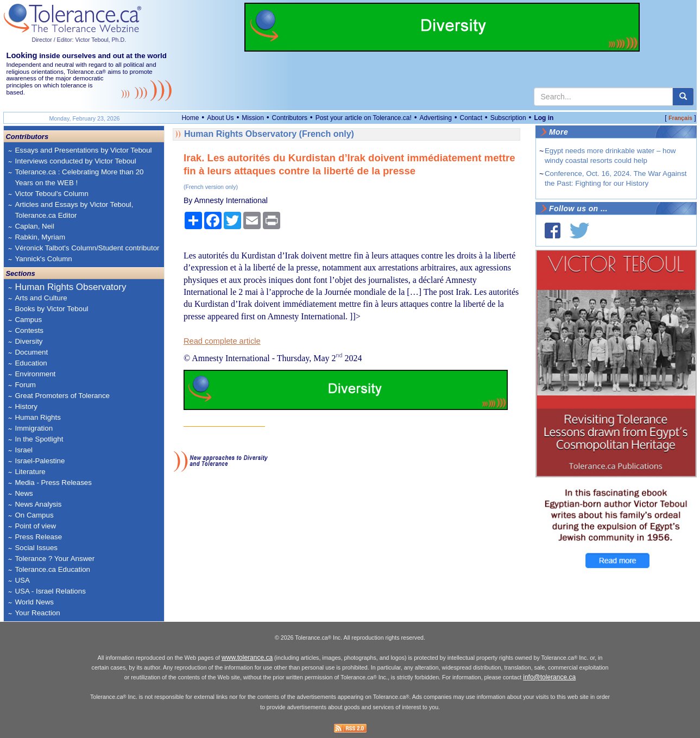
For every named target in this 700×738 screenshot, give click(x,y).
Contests (29, 330)
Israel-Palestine (40, 461)
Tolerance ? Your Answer (55, 559)
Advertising (436, 118)
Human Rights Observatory (70, 287)
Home (190, 118)
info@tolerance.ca (549, 677)
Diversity (29, 341)
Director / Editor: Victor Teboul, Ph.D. (79, 40)
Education (31, 363)
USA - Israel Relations (50, 591)
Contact (471, 118)
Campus (28, 320)
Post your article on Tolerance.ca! (364, 118)
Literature (30, 472)
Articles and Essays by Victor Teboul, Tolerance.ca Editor (74, 210)
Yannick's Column (43, 259)
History (26, 406)
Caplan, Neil (34, 226)
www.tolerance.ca (247, 658)
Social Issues (36, 548)
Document (31, 352)
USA (22, 580)
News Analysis (38, 504)
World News (34, 602)
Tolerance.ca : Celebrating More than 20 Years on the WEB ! (79, 177)
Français (680, 118)
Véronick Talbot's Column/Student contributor (87, 248)
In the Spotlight (39, 439)
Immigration (34, 428)
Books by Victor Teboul (51, 309)
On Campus (34, 515)
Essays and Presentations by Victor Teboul (83, 150)
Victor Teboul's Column (51, 194)
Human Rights (37, 417)
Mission (253, 118)
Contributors (290, 118)
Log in (544, 118)
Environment (35, 374)
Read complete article (222, 341)
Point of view (35, 526)
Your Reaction (37, 613)
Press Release (38, 537)
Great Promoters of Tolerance (62, 396)
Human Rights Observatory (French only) (269, 134)
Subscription (508, 118)
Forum (25, 385)
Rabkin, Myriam (40, 237)
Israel (24, 450)
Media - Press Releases (53, 482)
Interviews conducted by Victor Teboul (75, 161)
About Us (220, 118)
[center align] (683, 97)
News (24, 493)
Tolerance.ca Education (52, 569)
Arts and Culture (41, 298)
